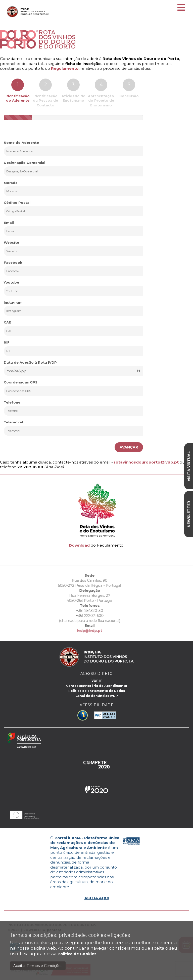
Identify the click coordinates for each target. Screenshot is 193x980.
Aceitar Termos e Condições (38, 966)
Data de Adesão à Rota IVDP (30, 362)
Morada (11, 183)
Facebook (13, 263)
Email (9, 223)
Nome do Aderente (21, 143)
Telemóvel (13, 422)
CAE (7, 322)
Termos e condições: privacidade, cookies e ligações (70, 935)
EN (176, 3)
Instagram (13, 302)
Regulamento (65, 68)
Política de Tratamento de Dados (97, 691)
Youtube (11, 282)
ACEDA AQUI (97, 898)
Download (79, 545)
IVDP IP (96, 681)
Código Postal (17, 203)
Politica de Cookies (77, 954)
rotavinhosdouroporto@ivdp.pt (146, 462)
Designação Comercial (25, 163)
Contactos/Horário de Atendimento (97, 686)
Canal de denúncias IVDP (97, 696)
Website (11, 242)
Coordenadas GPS (21, 382)
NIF (7, 342)
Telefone (12, 402)
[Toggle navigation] (181, 8)
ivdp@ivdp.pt (82, 631)
